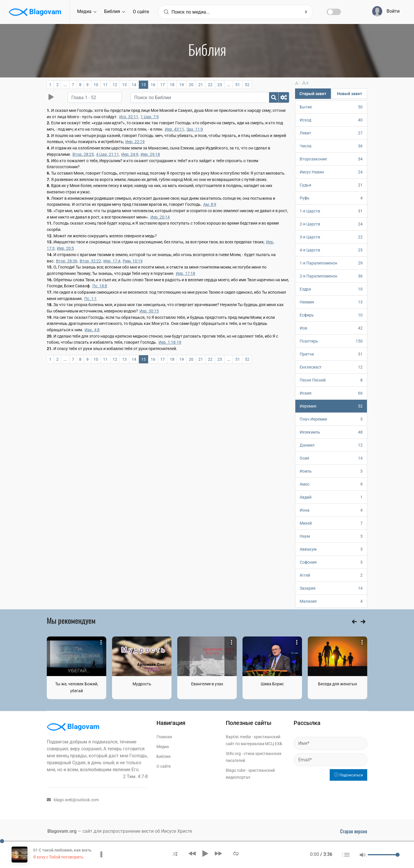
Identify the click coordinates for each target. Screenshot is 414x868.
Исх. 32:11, (129, 117)
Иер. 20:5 (65, 248)
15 (143, 85)
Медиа (87, 11)
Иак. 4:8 (92, 330)
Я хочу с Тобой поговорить (58, 857)
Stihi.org (233, 753)
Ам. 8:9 (210, 204)
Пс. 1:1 (91, 299)
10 (96, 85)
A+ (304, 83)
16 (153, 85)
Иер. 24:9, (130, 154)
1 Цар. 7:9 (150, 117)
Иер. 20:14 (160, 217)
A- (297, 83)
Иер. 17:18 (185, 273)
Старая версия (354, 831)
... (65, 85)
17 (163, 85)
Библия (115, 11)
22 (210, 85)
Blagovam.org (62, 831)
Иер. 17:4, (112, 261)
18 (172, 85)
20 (191, 85)
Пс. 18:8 (100, 286)
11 (105, 85)
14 (134, 85)
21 (201, 85)
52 (247, 85)
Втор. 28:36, (67, 261)
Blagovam (35, 12)
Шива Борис (272, 684)
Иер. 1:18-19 (170, 342)
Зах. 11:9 (195, 129)
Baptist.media (238, 736)
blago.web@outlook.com (73, 799)
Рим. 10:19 (133, 261)
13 (124, 85)
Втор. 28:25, (84, 154)
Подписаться (348, 775)
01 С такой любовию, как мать (62, 850)
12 (115, 85)
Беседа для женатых (338, 684)
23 (220, 85)
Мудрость (142, 684)
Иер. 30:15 (149, 311)
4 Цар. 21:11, (108, 154)
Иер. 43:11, (175, 129)
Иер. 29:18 (150, 154)
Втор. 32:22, (91, 261)
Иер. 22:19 (135, 142)
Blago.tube (236, 770)
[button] (175, 853)
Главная (164, 736)
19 (182, 85)
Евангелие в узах (207, 684)
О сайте (141, 12)
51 (238, 85)
